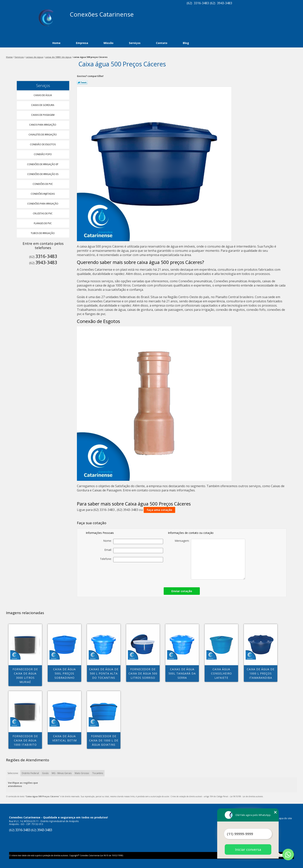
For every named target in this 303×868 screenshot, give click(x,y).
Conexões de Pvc (43, 184)
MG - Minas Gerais (62, 773)
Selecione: (13, 773)
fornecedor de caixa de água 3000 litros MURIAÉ (25, 676)
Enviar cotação (182, 591)
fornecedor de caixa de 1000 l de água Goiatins (104, 740)
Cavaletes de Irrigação (43, 135)
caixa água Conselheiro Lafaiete (221, 673)
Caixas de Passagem (43, 115)
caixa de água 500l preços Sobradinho (64, 673)
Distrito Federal (30, 773)
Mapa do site (284, 818)
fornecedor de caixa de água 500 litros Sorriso (143, 673)
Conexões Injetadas (43, 194)
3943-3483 (225, 3)
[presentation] (136, 574)
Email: (134, 551)
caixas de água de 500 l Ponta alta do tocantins (104, 673)
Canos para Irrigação (43, 125)
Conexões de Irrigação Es (43, 174)
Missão (109, 43)
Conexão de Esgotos (43, 144)
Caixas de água (43, 95)
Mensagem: (210, 559)
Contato (162, 43)
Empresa (82, 43)
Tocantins (98, 773)
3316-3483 (201, 3)
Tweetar (82, 82)
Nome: (133, 541)
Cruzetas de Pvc (43, 213)
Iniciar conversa (248, 849)
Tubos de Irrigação (43, 233)
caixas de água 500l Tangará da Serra (182, 673)
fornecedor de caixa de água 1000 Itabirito (25, 740)
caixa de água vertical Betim (65, 738)
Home (56, 43)
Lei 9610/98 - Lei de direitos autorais (246, 796)
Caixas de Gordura (43, 105)
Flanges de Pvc (43, 223)
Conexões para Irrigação (43, 204)
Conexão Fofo (43, 154)
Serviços (135, 43)
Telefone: (131, 560)
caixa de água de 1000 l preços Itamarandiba (261, 673)
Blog (186, 43)
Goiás (45, 773)
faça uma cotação (159, 510)
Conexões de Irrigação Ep (43, 164)
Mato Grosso (82, 773)
